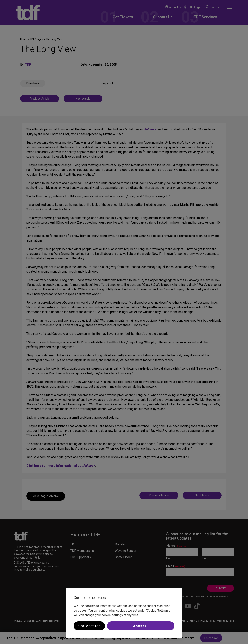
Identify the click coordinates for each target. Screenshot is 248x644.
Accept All (141, 626)
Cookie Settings (89, 626)
